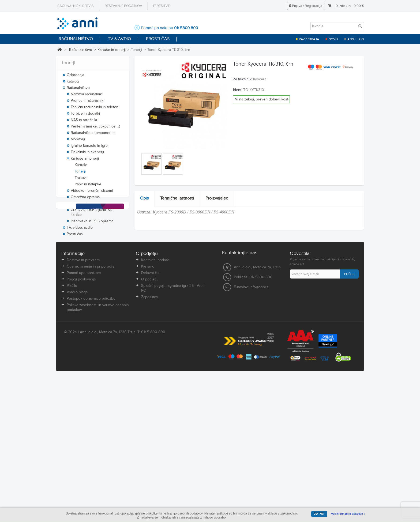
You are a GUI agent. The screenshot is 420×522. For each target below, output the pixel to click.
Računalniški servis (76, 6)
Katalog (73, 84)
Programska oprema (87, 206)
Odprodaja (75, 78)
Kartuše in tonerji (112, 50)
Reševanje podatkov (123, 6)
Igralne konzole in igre (89, 148)
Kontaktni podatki (155, 403)
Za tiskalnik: (243, 79)
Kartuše (81, 168)
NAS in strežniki (84, 123)
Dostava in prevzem (83, 403)
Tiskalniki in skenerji (87, 155)
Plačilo (72, 429)
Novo (333, 39)
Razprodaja (309, 39)
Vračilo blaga (77, 435)
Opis (144, 198)
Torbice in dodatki (85, 116)
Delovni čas (151, 416)
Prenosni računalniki (87, 103)
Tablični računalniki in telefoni (95, 110)
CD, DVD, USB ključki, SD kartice (92, 215)
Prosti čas (75, 237)
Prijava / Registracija (306, 6)
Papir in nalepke (88, 187)
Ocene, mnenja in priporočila (91, 410)
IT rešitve (162, 6)
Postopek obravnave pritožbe (91, 442)
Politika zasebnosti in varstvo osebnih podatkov (98, 451)
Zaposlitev (150, 440)
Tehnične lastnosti (177, 198)
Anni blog (356, 39)
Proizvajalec (217, 198)
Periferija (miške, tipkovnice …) (95, 129)
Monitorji (78, 142)
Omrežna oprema (85, 200)
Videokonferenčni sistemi (92, 193)
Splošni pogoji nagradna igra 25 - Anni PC (173, 431)
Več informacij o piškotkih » (348, 514)
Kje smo (148, 410)
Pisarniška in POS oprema (92, 224)
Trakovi (81, 181)
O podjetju (150, 423)
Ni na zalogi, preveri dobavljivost (261, 99)
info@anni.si (259, 430)
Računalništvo (81, 50)
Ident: (238, 90)
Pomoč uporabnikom (84, 416)
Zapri (319, 514)
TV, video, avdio (80, 230)
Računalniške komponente (93, 136)
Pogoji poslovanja (81, 423)
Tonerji (80, 174)
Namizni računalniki (87, 97)
